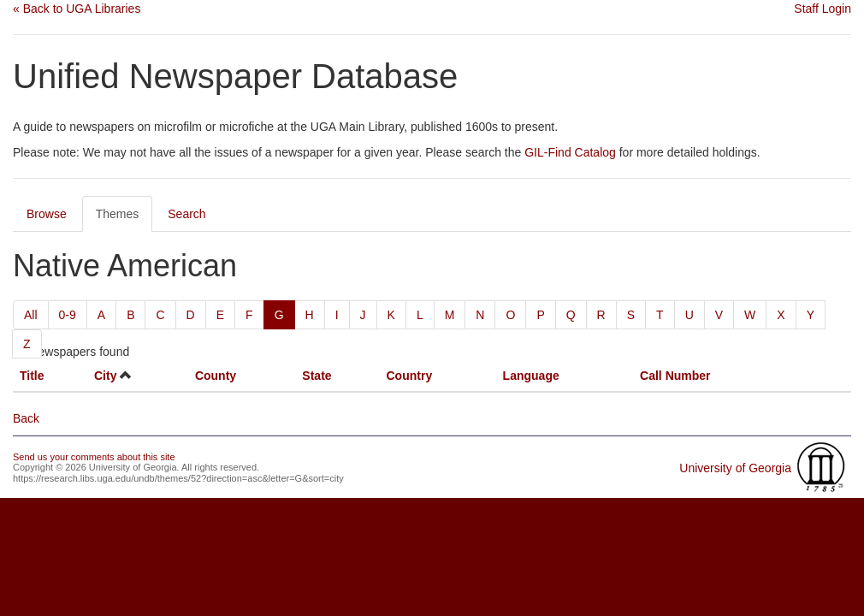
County (216, 376)
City (105, 376)
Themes (118, 214)
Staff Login (823, 9)
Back (26, 418)
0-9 (68, 315)
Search (186, 214)
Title (32, 376)
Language (531, 376)
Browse (47, 214)
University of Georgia (735, 468)
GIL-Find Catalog (570, 152)
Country (410, 376)
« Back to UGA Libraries (77, 9)
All (31, 315)
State (317, 376)
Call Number (675, 376)
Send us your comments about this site (94, 457)
